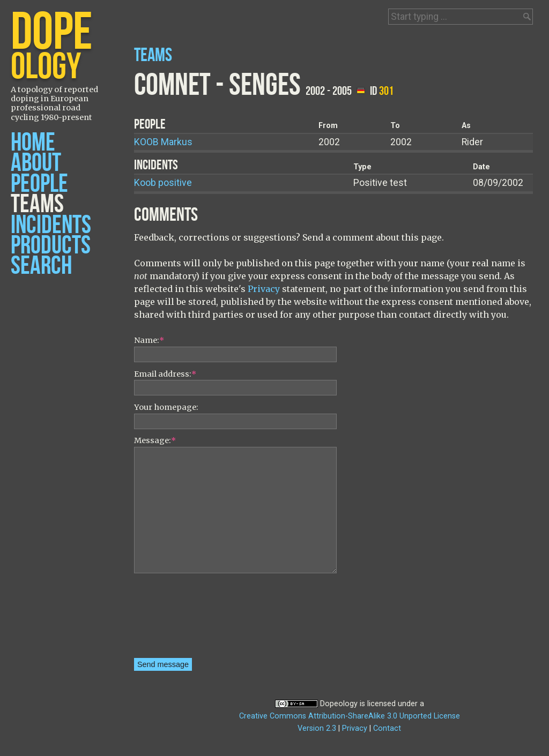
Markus (163, 142)
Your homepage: (166, 407)
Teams (37, 204)
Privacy (264, 289)
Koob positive (163, 183)
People (39, 184)
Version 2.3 (317, 728)
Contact (387, 728)
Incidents (51, 225)
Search (41, 266)
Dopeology (339, 704)
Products (51, 246)
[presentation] (178, 619)
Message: (155, 440)
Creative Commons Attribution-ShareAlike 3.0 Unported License (350, 716)
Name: (149, 340)
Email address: (165, 374)
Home (33, 143)
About (36, 163)
